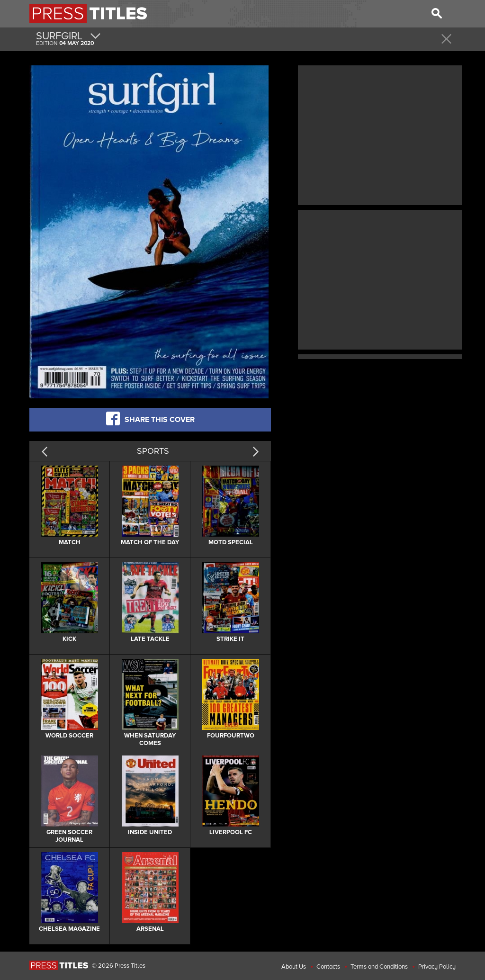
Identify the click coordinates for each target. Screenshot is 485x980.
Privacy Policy (437, 967)
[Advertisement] (380, 134)
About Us (294, 967)
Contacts (328, 967)
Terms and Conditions (379, 967)
